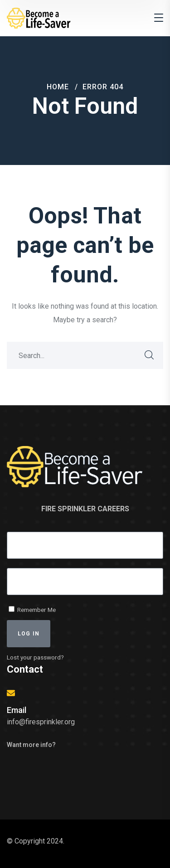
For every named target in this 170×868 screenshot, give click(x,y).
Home (58, 87)
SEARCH (150, 355)
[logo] (41, 17)
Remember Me (32, 610)
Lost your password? (35, 657)
